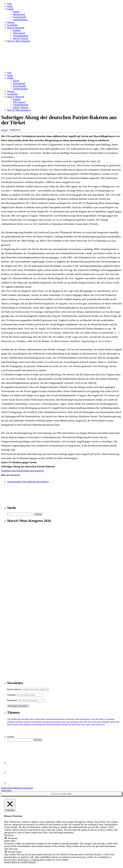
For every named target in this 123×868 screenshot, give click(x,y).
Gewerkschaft (20, 17)
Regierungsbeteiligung (39, 724)
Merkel (113, 722)
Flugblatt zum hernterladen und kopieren (22, 471)
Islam (63, 722)
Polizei (16, 724)
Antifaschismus (20, 20)
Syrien (78, 724)
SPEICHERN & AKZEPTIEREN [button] (20, 862)
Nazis (117, 722)
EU (105, 719)
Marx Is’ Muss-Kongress (19, 41)
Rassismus (27, 724)
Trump (88, 724)
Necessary (13, 838)
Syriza (83, 724)
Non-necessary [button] (11, 849)
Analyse (32, 719)
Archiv (4, 130)
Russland (65, 724)
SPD (70, 724)
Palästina (10, 724)
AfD (9, 719)
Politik (10, 9)
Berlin (77, 719)
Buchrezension (85, 719)
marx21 (99, 722)
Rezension (58, 724)
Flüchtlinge (19, 722)
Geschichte (12, 25)
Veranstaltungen (21, 36)
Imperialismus (56, 722)
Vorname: (12, 695)
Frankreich (27, 722)
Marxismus (106, 722)
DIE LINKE (100, 719)
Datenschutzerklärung (12, 788)
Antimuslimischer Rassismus (55, 719)
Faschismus (111, 719)
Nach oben (6, 791)
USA (103, 724)
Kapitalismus (74, 722)
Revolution (50, 724)
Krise (90, 722)
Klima (81, 722)
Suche (10, 6)
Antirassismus (70, 719)
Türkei (93, 724)
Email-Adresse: (15, 689)
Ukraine (98, 724)
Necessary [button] (9, 835)
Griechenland (47, 722)
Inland (16, 12)
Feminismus (11, 722)
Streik (74, 724)
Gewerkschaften (37, 722)
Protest (21, 724)
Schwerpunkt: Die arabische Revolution (28, 482)
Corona (93, 719)
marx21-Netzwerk (16, 28)
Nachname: (12, 700)
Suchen (11, 737)
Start (9, 4)
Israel (68, 722)
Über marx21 (19, 33)
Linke (94, 722)
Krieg (86, 722)
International (19, 14)
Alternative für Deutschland (20, 719)
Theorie (11, 22)
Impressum (28, 788)
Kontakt (17, 30)
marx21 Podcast (21, 38)
